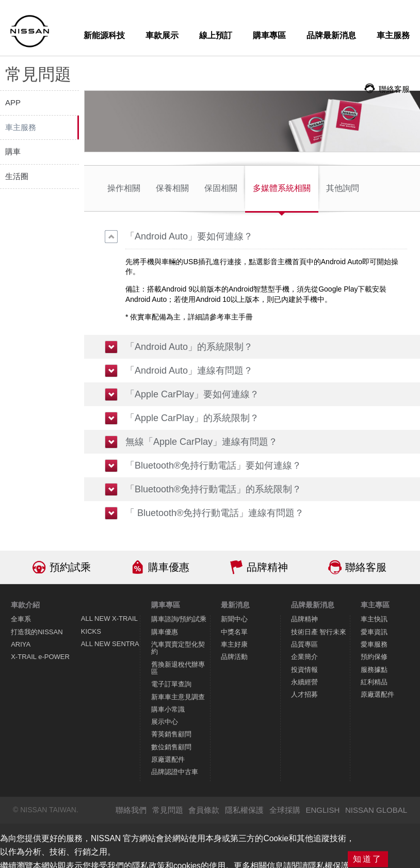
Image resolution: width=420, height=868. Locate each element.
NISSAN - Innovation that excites (30, 31)
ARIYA (21, 644)
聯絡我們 (131, 810)
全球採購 (285, 810)
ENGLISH (322, 810)
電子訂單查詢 (171, 684)
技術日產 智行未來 (319, 632)
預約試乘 (70, 567)
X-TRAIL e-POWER (40, 657)
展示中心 (165, 722)
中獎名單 (234, 632)
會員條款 (204, 810)
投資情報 (304, 670)
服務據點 (374, 670)
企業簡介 (304, 657)
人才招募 (304, 694)
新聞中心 (234, 619)
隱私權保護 (244, 810)
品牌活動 (234, 657)
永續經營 (304, 682)
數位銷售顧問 (171, 747)
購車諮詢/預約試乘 (179, 619)
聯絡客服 (366, 567)
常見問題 (168, 810)
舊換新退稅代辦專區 (178, 668)
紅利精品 (374, 682)
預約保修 (374, 657)
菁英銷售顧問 (171, 734)
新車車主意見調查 (178, 697)
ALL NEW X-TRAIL (109, 618)
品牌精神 (267, 567)
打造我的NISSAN (37, 632)
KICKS (91, 631)
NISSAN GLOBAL (376, 810)
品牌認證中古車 (175, 772)
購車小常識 (168, 709)
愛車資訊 (374, 632)
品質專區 (304, 644)
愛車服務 (374, 644)
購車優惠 (169, 567)
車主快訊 (374, 619)
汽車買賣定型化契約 (178, 648)
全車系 (21, 619)
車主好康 (234, 644)
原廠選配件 (168, 759)
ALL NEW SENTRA (110, 644)
